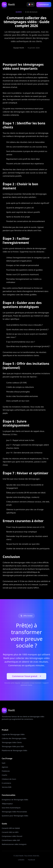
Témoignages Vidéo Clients (12, 742)
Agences (5, 767)
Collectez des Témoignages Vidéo (14, 738)
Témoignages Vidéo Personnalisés (14, 812)
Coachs (4, 775)
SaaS (4, 763)
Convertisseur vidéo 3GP (11, 840)
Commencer (44, 4)
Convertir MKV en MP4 (10, 832)
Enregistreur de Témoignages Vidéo (15, 800)
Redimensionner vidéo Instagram (14, 844)
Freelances (6, 771)
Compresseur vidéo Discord (12, 836)
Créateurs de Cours (8, 779)
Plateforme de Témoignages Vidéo (14, 750)
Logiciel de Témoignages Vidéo (13, 734)
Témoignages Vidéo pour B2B (13, 746)
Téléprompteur (7, 804)
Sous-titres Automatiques (11, 808)
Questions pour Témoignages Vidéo (14, 816)
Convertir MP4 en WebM (11, 828)
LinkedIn (21, 860)
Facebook (32, 860)
